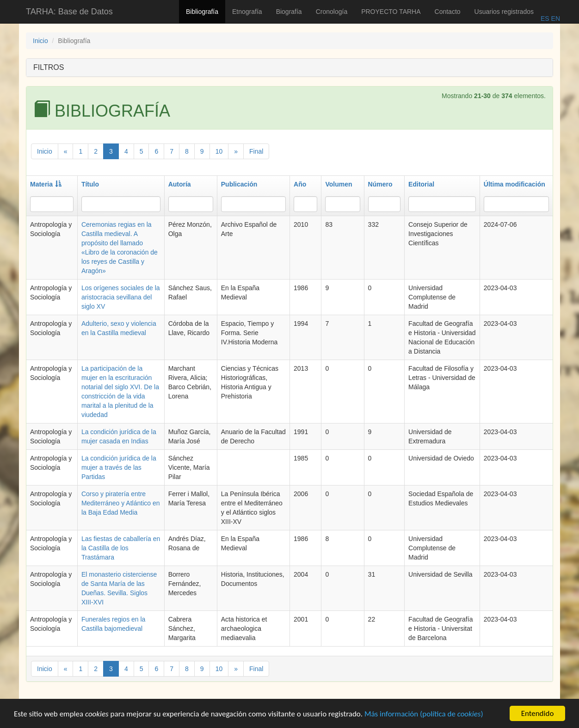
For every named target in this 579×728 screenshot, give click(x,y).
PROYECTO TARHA (391, 12)
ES (545, 19)
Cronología (332, 12)
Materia (46, 184)
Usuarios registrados (504, 12)
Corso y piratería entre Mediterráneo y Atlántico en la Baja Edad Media (121, 503)
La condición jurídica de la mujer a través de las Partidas (119, 467)
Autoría (180, 184)
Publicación (239, 184)
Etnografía (247, 12)
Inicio (40, 41)
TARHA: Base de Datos (69, 12)
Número (380, 184)
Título (90, 184)
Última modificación (514, 184)
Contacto (448, 12)
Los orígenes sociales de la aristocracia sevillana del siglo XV (121, 297)
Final (256, 151)
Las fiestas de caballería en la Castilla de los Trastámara (121, 548)
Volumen (339, 184)
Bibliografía (202, 12)
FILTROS (49, 67)
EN (555, 19)
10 (219, 151)
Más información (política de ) (424, 715)
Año (300, 184)
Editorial (421, 184)
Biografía (289, 12)
